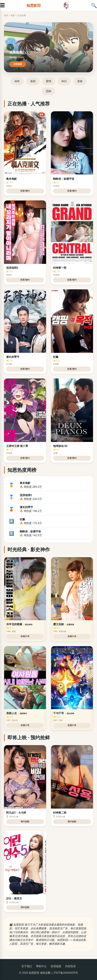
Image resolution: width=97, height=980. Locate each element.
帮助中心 (41, 966)
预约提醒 (25, 821)
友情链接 (56, 966)
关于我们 (27, 966)
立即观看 (18, 64)
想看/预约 (25, 191)
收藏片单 (25, 636)
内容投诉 (70, 966)
